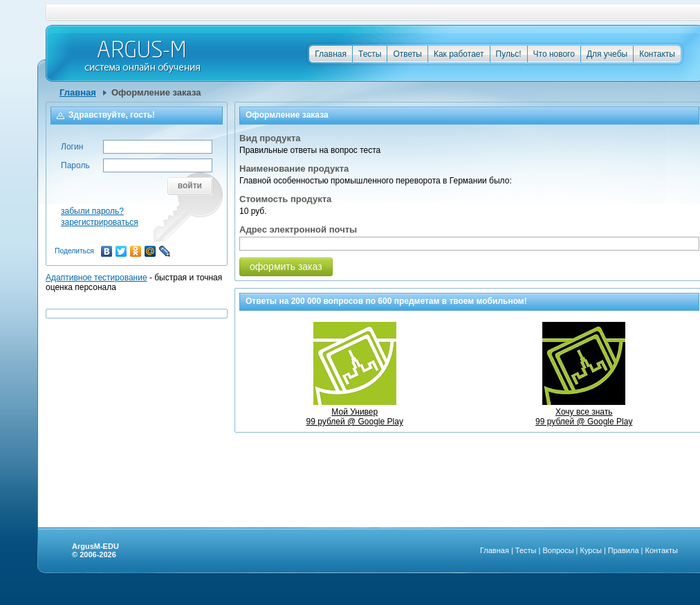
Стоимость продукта (285, 199)
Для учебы (607, 54)
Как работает (459, 54)
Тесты (370, 54)
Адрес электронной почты (298, 229)
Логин (72, 147)
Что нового (554, 54)
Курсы (591, 550)
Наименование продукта (294, 169)
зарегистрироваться (100, 222)
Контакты (657, 54)
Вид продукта (270, 138)
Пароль (75, 165)
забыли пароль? (92, 211)
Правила (624, 550)
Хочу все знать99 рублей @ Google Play (584, 412)
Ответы (407, 54)
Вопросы (558, 550)
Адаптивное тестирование (96, 278)
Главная (331, 54)
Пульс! (509, 54)
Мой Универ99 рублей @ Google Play (355, 412)
